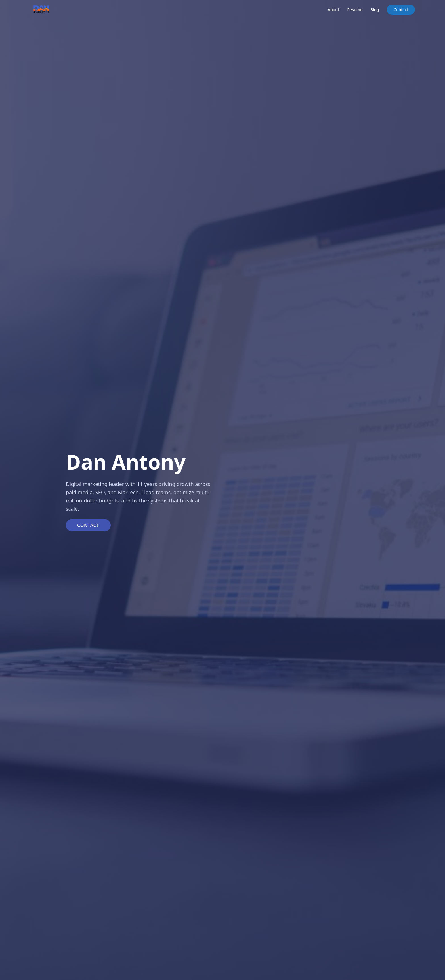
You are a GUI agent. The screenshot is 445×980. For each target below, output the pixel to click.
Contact (401, 10)
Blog (375, 10)
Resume (355, 10)
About (334, 10)
